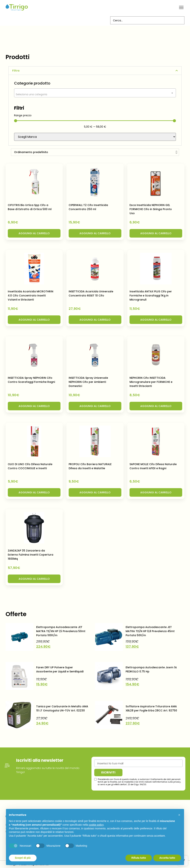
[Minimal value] (95, 120)
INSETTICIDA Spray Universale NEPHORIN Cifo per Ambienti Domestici (88, 382)
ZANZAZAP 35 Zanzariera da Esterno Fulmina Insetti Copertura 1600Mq (31, 554)
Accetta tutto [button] (167, 858)
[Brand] (95, 136)
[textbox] (95, 94)
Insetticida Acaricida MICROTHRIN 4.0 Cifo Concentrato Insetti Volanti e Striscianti (31, 295)
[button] (181, 8)
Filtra (16, 70)
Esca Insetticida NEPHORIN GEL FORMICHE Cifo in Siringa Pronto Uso (151, 209)
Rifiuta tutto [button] (139, 858)
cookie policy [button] (96, 825)
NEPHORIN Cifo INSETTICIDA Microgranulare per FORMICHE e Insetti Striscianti (151, 382)
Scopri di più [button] (23, 858)
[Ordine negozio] (95, 152)
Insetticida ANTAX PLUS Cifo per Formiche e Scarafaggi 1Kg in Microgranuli (151, 295)
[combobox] (95, 93)
